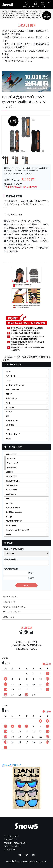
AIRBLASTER (11, 454)
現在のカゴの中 (47, 16)
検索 (49, 2)
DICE (7, 499)
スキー (8, 372)
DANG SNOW (11, 494)
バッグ (8, 429)
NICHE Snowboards (14, 512)
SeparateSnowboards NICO (17, 530)
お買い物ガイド (10, 602)
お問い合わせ (9, 617)
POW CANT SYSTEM (14, 521)
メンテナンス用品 (12, 421)
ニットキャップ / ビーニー (15, 385)
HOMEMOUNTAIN (13, 507)
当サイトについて (10, 597)
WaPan (8, 534)
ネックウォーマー (12, 389)
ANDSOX (9, 472)
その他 (8, 438)
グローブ (9, 394)
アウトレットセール (13, 434)
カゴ (43, 6)
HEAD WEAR (11, 467)
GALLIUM (9, 503)
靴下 (7, 416)
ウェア (8, 380)
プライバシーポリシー (12, 612)
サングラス (10, 425)
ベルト (8, 403)
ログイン (36, 6)
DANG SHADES (11, 490)
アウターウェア (12, 463)
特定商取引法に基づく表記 (14, 607)
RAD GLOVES (11, 525)
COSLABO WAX (12, 485)
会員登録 (27, 6)
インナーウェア (11, 398)
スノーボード (11, 376)
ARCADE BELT (11, 476)
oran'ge (9, 516)
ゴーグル (9, 412)
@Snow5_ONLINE (11, 765)
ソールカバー (11, 407)
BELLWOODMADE (12, 481)
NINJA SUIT (11, 458)
